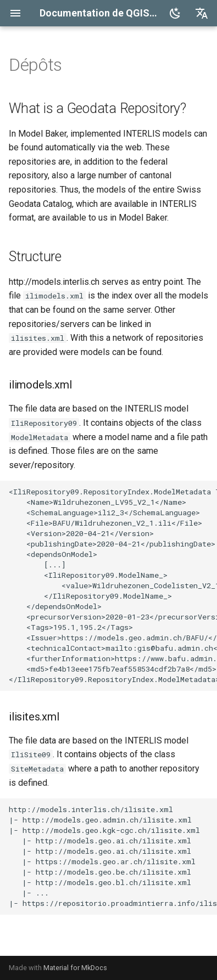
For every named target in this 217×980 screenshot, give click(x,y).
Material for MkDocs (75, 968)
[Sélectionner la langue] (202, 13)
